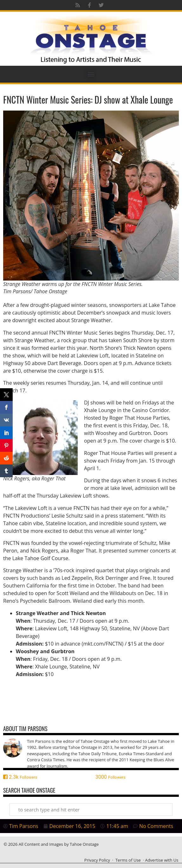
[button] (91, 74)
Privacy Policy (97, 860)
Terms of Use (128, 860)
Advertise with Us (162, 860)
